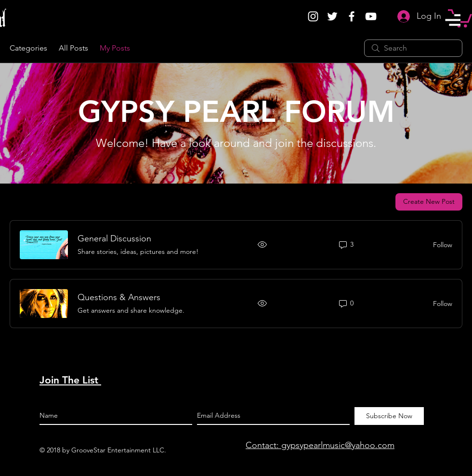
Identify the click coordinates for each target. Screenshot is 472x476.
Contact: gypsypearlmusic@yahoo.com (320, 445)
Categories (28, 48)
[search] (413, 48)
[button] (453, 20)
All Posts (73, 48)
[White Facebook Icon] (352, 16)
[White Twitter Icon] (332, 16)
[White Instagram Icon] (313, 16)
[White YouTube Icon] (371, 16)
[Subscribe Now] (389, 416)
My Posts (115, 48)
